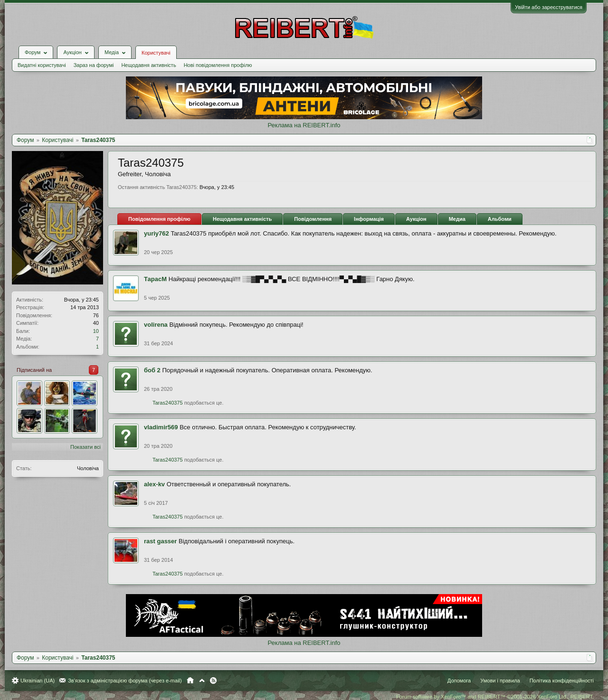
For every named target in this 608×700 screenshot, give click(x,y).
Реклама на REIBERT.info (304, 125)
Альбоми (500, 219)
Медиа (457, 219)
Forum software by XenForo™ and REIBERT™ (495, 697)
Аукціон (416, 219)
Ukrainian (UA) (38, 681)
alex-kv (154, 484)
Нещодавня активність (148, 65)
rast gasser (160, 541)
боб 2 (152, 370)
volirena (156, 325)
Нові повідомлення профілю (218, 65)
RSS (213, 681)
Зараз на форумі (94, 65)
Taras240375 (168, 403)
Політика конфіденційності (562, 681)
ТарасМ (155, 279)
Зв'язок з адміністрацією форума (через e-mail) (125, 681)
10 (96, 331)
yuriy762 (157, 233)
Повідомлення (313, 219)
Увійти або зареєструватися (549, 7)
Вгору (202, 681)
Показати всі (85, 447)
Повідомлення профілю (159, 219)
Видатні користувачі (42, 65)
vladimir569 (161, 427)
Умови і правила (500, 681)
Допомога (459, 681)
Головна (190, 681)
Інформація (369, 219)
